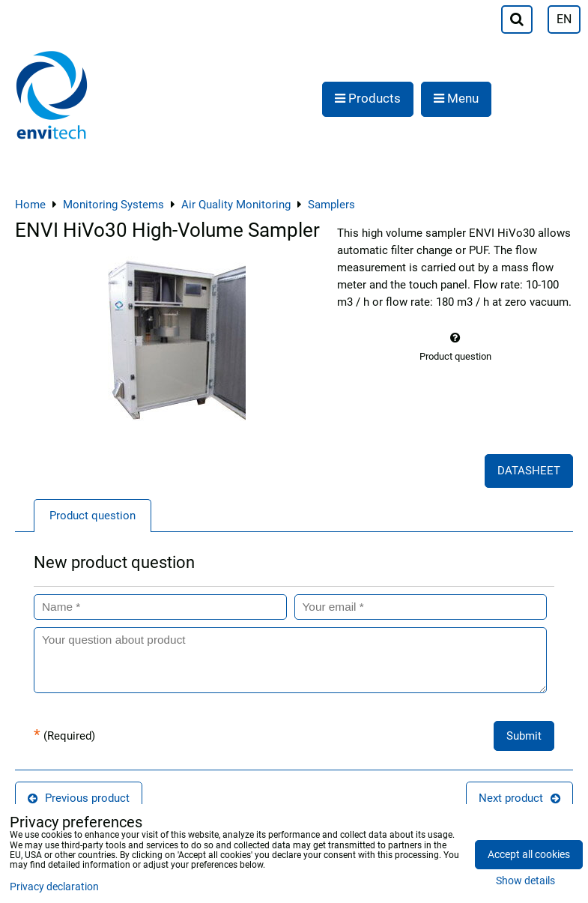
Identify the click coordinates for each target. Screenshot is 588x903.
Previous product (79, 798)
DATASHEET (529, 471)
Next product (519, 798)
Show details (525, 881)
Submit (524, 736)
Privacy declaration (54, 887)
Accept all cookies (529, 855)
